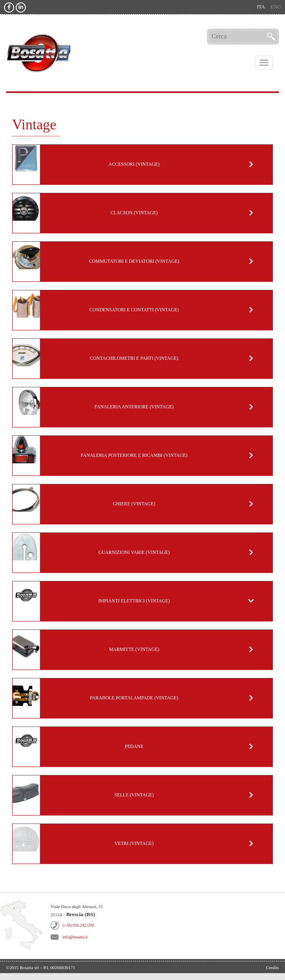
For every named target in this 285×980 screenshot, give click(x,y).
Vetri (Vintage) (134, 844)
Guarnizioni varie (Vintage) (134, 552)
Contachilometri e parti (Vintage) (134, 358)
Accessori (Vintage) (134, 164)
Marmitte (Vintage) (134, 649)
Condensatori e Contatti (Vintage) (134, 310)
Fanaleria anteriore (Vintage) (134, 407)
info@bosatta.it (75, 937)
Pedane (134, 747)
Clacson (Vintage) (134, 213)
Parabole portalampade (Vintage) (134, 698)
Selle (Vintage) (134, 795)
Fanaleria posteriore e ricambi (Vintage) (134, 455)
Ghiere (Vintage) (134, 504)
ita (261, 7)
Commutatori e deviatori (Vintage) (134, 261)
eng (276, 7)
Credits (272, 967)
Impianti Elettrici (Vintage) (134, 601)
